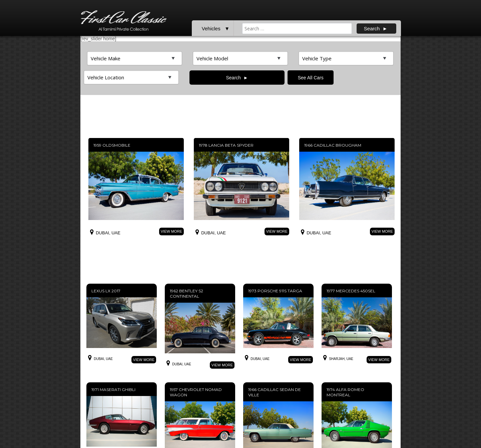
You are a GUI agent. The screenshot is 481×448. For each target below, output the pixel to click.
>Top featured (135, 58)
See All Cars (311, 78)
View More (171, 231)
